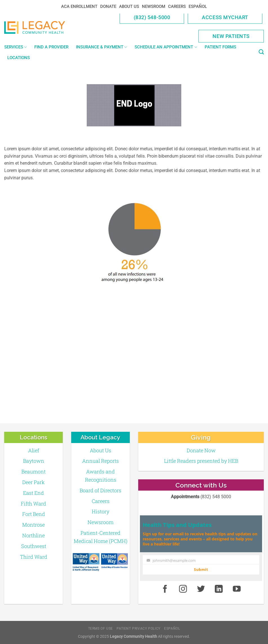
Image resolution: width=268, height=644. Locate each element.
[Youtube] (237, 589)
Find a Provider (51, 47)
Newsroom (154, 6)
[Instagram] (183, 589)
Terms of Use (100, 629)
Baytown (34, 461)
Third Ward (34, 557)
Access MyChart (225, 17)
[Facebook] (165, 589)
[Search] (261, 52)
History (100, 511)
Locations (19, 58)
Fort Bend (34, 514)
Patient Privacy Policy (138, 629)
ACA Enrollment (79, 6)
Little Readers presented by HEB (201, 461)
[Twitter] (201, 589)
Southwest (34, 546)
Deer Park (33, 482)
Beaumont (33, 471)
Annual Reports (100, 461)
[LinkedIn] (219, 589)
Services (15, 47)
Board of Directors (100, 490)
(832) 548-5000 (152, 17)
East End (33, 493)
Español (198, 6)
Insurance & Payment (101, 47)
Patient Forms (220, 47)
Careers (177, 6)
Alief (34, 450)
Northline (33, 535)
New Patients (231, 36)
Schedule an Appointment (166, 47)
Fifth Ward (33, 504)
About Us (129, 6)
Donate (108, 6)
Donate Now (201, 450)
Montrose (33, 525)
